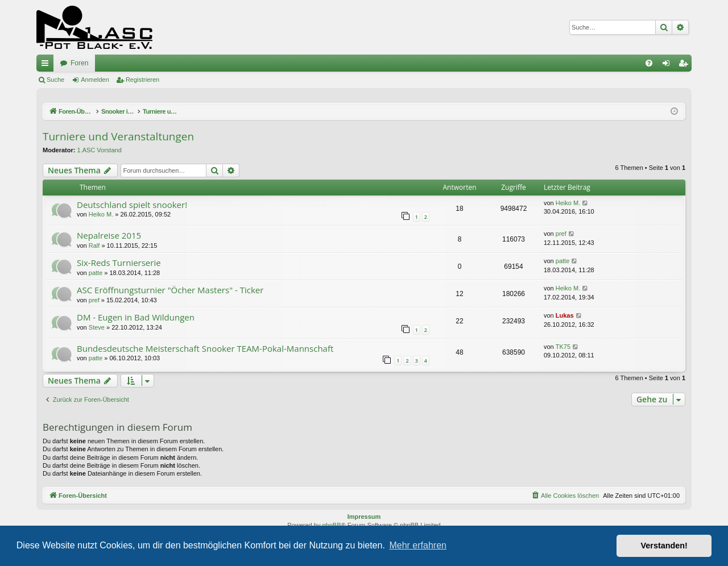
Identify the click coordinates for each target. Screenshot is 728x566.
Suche (55, 80)
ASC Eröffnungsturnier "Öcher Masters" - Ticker (170, 290)
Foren (79, 63)
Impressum (364, 517)
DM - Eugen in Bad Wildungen (136, 317)
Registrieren (142, 80)
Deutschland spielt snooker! (132, 205)
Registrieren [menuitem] (686, 65)
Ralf (94, 245)
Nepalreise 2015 (109, 235)
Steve (97, 327)
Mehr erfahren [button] (418, 545)
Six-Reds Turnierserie (119, 263)
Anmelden (95, 80)
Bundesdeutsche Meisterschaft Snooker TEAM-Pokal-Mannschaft (205, 348)
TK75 (563, 347)
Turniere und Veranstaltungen (118, 136)
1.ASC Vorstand (100, 150)
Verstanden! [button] (664, 546)
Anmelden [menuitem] (669, 65)
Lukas (565, 315)
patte (96, 273)
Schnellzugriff (47, 65)
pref (561, 234)
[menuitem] (649, 63)
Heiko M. (101, 214)
